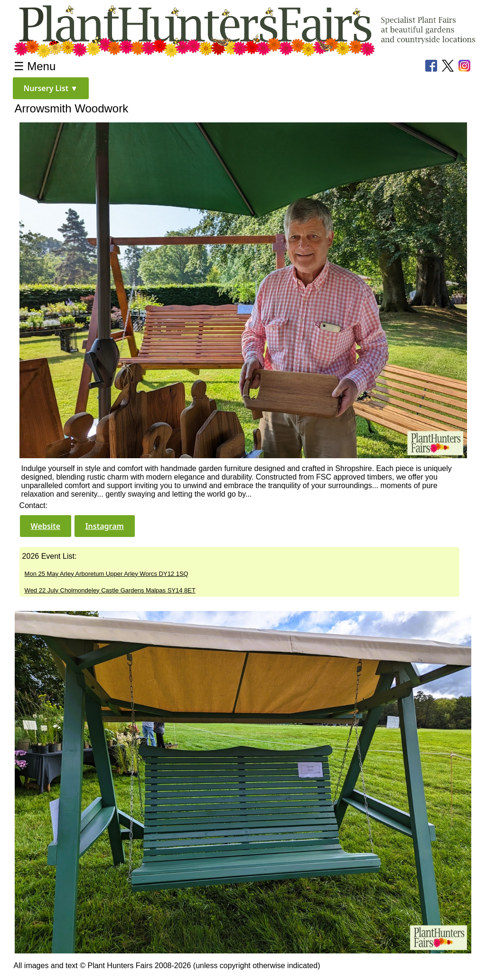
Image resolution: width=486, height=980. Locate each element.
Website (46, 526)
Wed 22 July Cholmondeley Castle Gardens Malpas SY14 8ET (110, 590)
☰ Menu (35, 66)
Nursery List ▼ (51, 88)
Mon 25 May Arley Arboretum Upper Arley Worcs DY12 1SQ (107, 574)
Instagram (105, 526)
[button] (51, 88)
